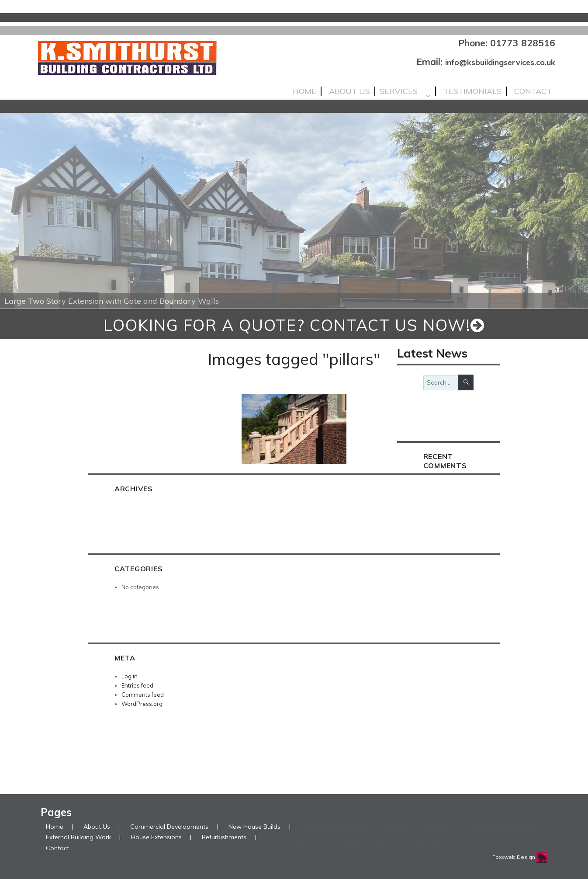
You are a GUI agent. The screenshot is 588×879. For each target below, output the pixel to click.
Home (304, 91)
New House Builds (254, 827)
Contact (533, 91)
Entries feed (137, 685)
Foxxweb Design (514, 857)
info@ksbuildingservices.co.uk (500, 62)
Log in (130, 676)
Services (399, 91)
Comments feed (143, 695)
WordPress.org (142, 704)
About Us (349, 91)
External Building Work (78, 837)
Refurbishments (224, 837)
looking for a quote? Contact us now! (294, 325)
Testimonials (472, 91)
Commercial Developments (169, 827)
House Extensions (156, 837)
